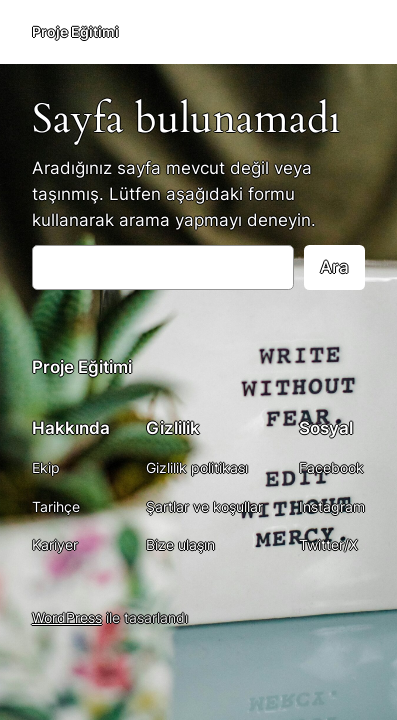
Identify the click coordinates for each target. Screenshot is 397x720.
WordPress (67, 617)
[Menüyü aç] (353, 32)
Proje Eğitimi (75, 31)
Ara (334, 267)
